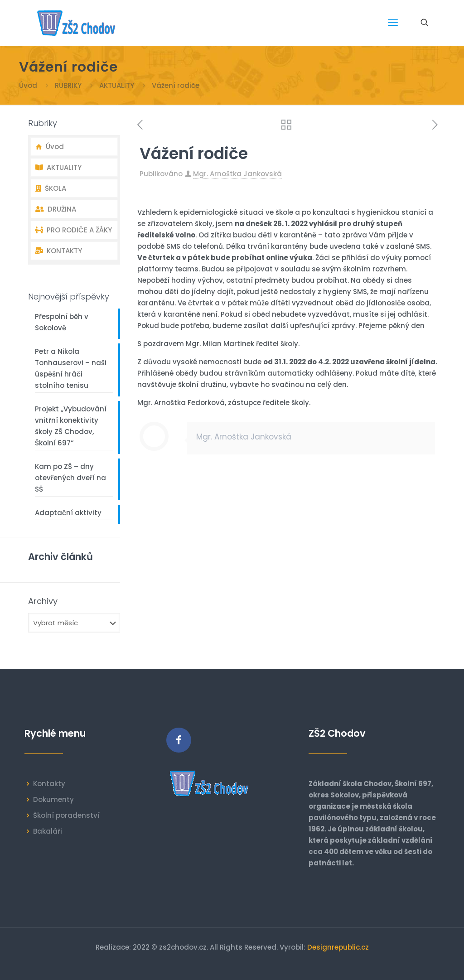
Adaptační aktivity (68, 513)
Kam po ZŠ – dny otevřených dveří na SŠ (70, 478)
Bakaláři (48, 831)
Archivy (43, 601)
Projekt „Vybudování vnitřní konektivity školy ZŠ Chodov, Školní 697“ (71, 426)
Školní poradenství (66, 815)
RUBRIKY (68, 85)
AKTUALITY (117, 85)
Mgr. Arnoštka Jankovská (237, 174)
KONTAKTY (59, 251)
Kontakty (49, 784)
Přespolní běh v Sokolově (62, 322)
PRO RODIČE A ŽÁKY (74, 230)
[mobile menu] (393, 23)
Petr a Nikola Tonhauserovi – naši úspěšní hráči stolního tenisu (71, 368)
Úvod (28, 85)
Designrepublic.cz (338, 947)
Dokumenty (53, 799)
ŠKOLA (51, 188)
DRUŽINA (56, 209)
